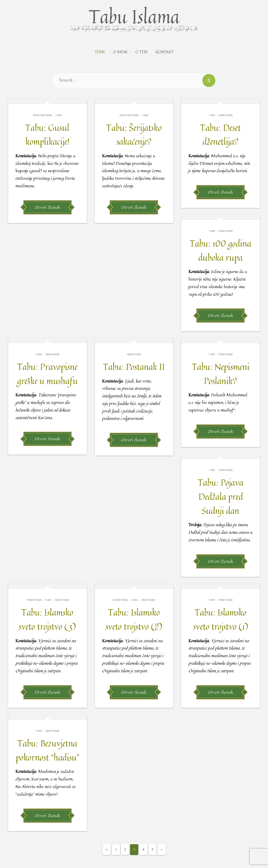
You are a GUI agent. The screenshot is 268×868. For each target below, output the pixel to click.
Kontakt (164, 52)
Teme (100, 52)
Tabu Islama (134, 17)
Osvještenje (34, 600)
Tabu (58, 115)
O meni (120, 52)
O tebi (141, 52)
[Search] (209, 80)
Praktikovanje (42, 115)
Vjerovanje (226, 115)
